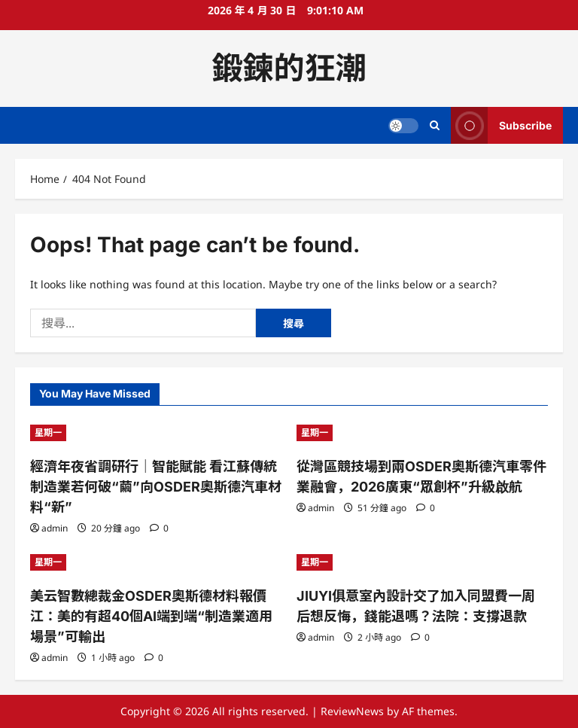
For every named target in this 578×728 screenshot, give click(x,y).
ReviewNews (352, 711)
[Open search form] (435, 125)
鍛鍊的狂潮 (289, 68)
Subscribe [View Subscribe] (501, 125)
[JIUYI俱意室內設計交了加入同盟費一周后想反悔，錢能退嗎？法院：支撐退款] (422, 562)
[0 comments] (159, 528)
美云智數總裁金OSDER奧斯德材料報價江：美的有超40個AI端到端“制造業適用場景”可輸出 (151, 616)
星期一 (48, 433)
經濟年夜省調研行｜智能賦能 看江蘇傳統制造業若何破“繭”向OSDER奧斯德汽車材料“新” (156, 487)
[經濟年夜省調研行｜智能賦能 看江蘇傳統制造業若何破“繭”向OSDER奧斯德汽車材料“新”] (156, 433)
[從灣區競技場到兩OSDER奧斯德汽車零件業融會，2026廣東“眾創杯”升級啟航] (422, 433)
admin (55, 528)
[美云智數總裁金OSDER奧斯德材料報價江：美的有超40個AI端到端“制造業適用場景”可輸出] (156, 562)
